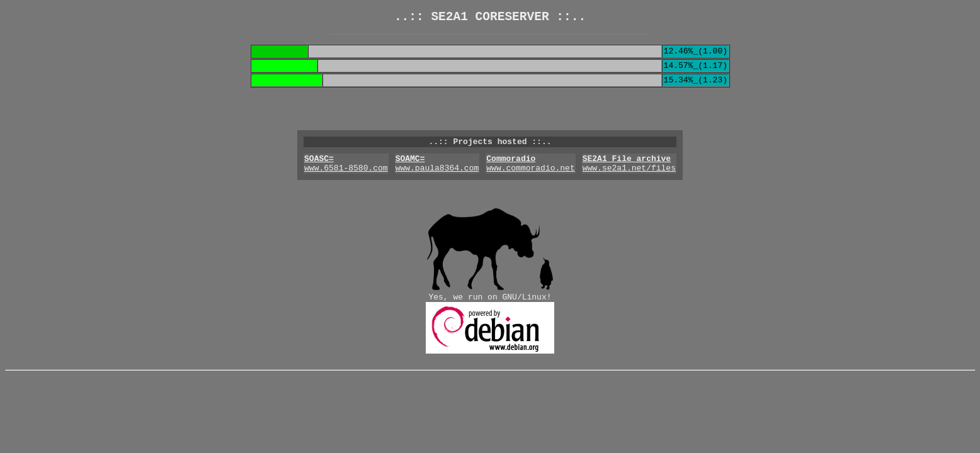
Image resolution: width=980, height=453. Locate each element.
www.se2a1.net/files (629, 182)
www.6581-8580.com (346, 182)
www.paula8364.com (437, 182)
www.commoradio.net (530, 182)
